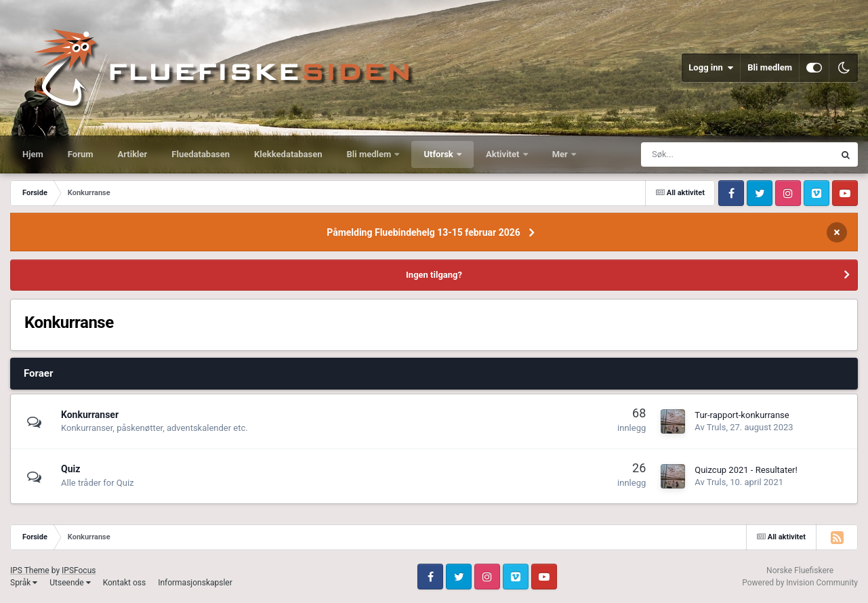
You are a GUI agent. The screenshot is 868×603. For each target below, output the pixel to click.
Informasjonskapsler (195, 583)
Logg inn (711, 68)
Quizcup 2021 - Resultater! (746, 470)
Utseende (70, 583)
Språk (24, 583)
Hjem (33, 154)
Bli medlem (770, 67)
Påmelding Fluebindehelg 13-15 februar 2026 (423, 232)
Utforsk (439, 154)
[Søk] (693, 154)
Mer (561, 154)
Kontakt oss (125, 583)
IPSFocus (79, 570)
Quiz (70, 469)
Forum (81, 154)
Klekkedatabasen (288, 154)
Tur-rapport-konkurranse (742, 415)
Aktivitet (504, 154)
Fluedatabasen (201, 154)
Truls (717, 427)
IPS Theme (30, 570)
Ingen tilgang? (434, 275)
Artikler (133, 154)
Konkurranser (90, 415)
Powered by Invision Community (800, 583)
